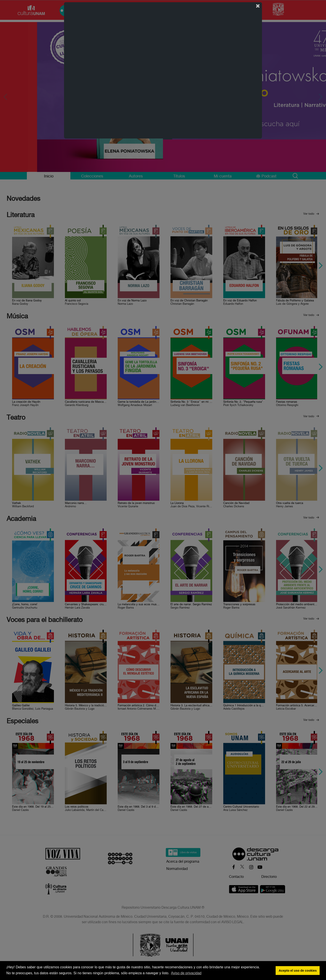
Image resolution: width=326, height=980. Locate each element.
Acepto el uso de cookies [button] (298, 971)
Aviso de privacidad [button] (186, 973)
